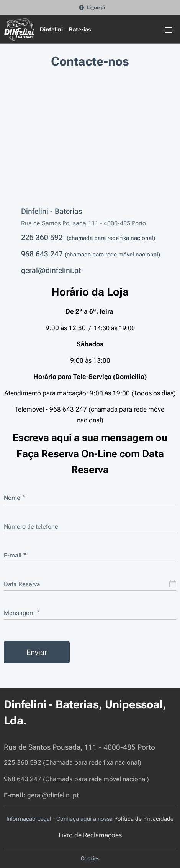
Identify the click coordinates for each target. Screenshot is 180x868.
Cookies (90, 858)
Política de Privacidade (144, 819)
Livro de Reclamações (90, 835)
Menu (169, 30)
